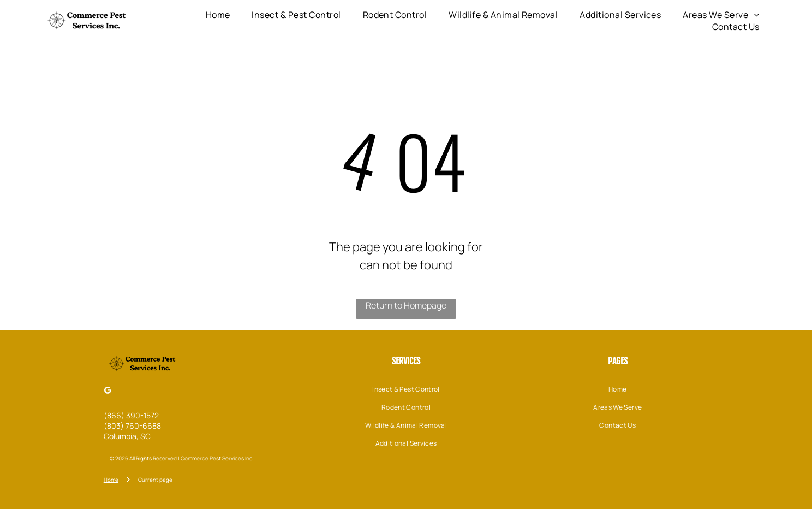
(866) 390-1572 (131, 415)
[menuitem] (218, 15)
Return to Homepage (406, 305)
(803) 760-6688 (132, 426)
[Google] (108, 391)
